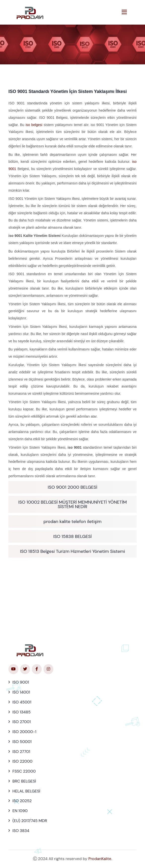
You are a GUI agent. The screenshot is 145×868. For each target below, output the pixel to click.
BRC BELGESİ (24, 781)
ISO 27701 (21, 752)
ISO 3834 (21, 831)
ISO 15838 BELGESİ (72, 536)
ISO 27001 (22, 722)
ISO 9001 (21, 682)
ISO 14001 (21, 692)
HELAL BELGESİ (26, 791)
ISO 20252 (22, 801)
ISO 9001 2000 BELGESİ (72, 487)
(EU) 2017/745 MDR (30, 821)
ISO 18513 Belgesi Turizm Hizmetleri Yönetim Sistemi (72, 551)
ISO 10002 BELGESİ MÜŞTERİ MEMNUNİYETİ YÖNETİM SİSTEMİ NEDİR (72, 504)
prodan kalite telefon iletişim (72, 521)
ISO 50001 (22, 742)
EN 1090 (20, 811)
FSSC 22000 (24, 771)
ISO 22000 (22, 761)
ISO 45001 (22, 702)
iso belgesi (34, 125)
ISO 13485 (21, 712)
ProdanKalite (100, 859)
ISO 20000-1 (24, 732)
